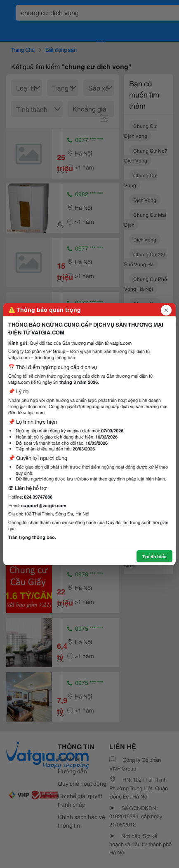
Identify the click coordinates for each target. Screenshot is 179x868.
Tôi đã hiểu (154, 556)
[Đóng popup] (166, 310)
